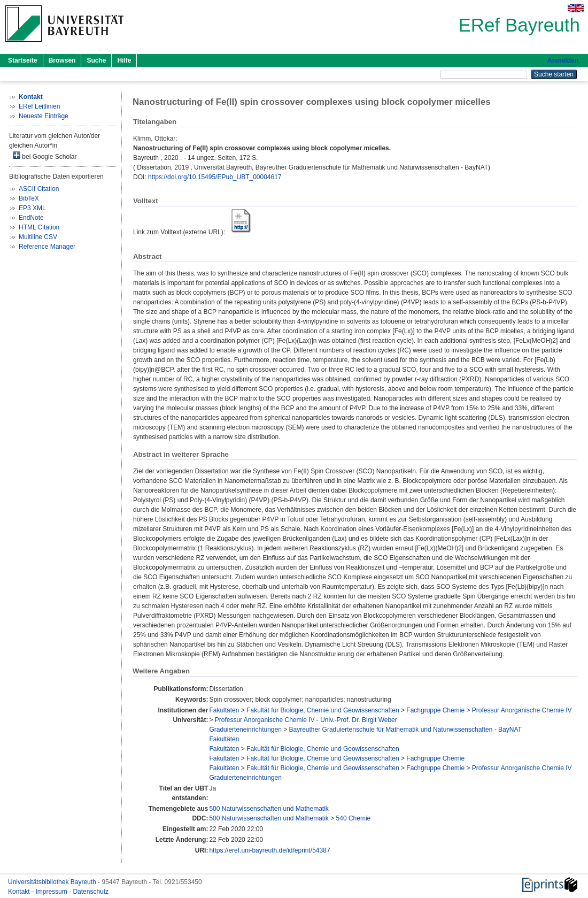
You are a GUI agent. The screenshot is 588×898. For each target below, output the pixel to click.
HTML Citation (39, 227)
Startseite (23, 60)
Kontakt (20, 892)
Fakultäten (224, 710)
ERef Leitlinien (39, 106)
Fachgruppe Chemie (435, 710)
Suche (96, 60)
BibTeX (29, 198)
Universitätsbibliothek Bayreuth (53, 882)
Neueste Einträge (44, 116)
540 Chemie (354, 818)
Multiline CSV (38, 237)
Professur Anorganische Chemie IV (522, 710)
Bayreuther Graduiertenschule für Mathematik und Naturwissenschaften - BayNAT (405, 730)
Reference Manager (47, 247)
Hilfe (124, 60)
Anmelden (563, 60)
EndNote (31, 218)
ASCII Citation (39, 189)
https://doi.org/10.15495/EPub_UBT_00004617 (215, 177)
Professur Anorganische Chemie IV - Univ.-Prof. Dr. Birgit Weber (306, 720)
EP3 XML (32, 208)
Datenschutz (91, 892)
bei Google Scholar (45, 156)
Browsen (62, 60)
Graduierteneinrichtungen (245, 730)
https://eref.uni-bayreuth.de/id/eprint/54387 (269, 850)
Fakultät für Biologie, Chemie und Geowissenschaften (323, 710)
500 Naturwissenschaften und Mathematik (269, 809)
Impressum (52, 892)
